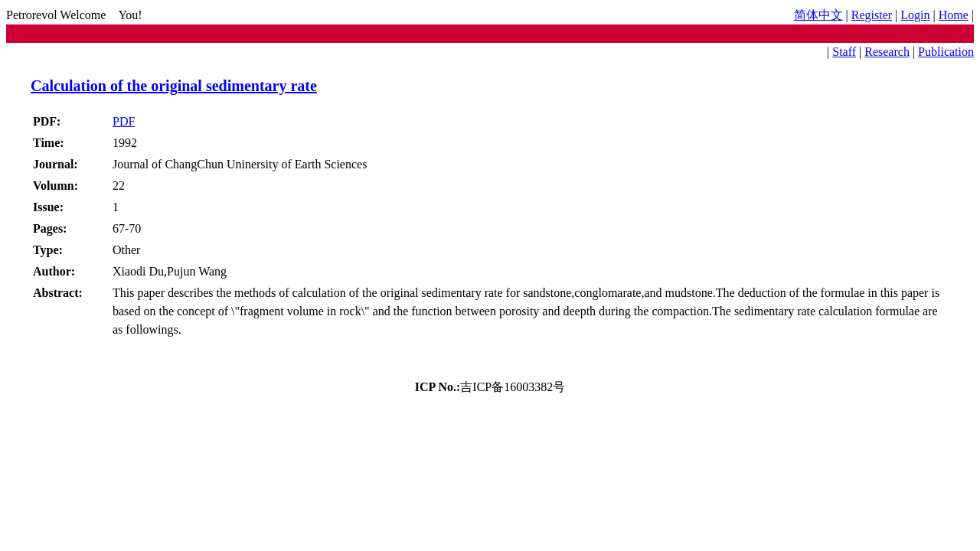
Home (954, 15)
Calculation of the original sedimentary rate (174, 86)
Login (915, 15)
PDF (124, 121)
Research (887, 52)
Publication (946, 52)
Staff (844, 52)
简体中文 (818, 15)
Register (872, 15)
